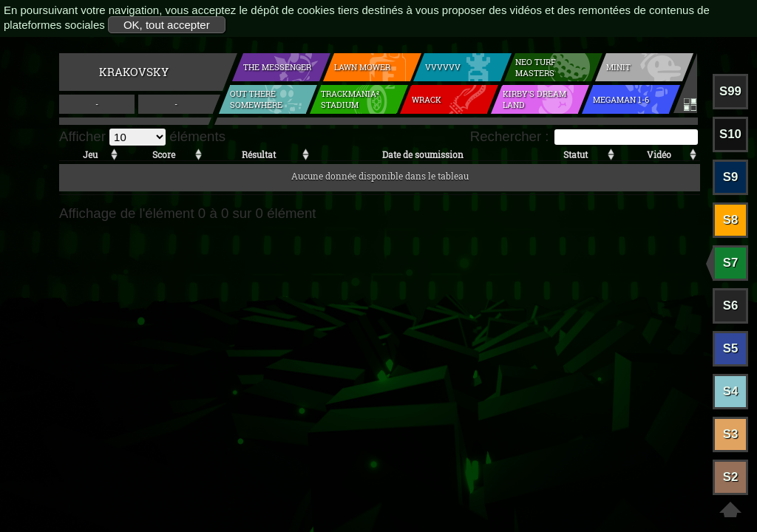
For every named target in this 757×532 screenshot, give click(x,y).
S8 (731, 220)
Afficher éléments (142, 136)
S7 (731, 263)
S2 (731, 477)
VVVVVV (443, 67)
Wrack (427, 99)
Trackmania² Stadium (350, 99)
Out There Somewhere (256, 99)
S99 (730, 91)
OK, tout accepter (167, 25)
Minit (618, 67)
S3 (731, 434)
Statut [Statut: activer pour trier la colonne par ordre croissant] (576, 154)
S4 (731, 391)
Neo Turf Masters (536, 67)
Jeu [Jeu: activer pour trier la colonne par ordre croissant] (90, 154)
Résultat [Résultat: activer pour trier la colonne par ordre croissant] (259, 154)
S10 (730, 134)
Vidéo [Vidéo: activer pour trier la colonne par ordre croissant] (659, 154)
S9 (731, 177)
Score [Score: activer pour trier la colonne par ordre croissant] (164, 154)
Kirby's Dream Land (534, 99)
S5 (731, 348)
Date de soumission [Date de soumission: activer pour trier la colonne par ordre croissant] (423, 154)
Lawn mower (362, 67)
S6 (731, 306)
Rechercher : (584, 136)
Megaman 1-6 (621, 99)
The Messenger (277, 67)
